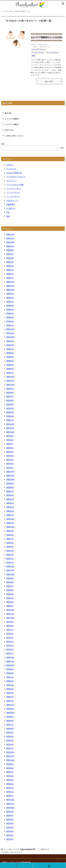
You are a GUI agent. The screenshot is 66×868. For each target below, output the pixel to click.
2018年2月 (10, 602)
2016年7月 (10, 677)
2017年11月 (10, 614)
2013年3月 (10, 831)
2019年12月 (10, 519)
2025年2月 (10, 274)
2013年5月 (10, 823)
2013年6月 (10, 819)
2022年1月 (10, 420)
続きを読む (53, 81)
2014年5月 (10, 780)
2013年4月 (10, 827)
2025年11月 (10, 238)
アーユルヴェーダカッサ (16, 176)
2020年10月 (10, 479)
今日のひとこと (12, 200)
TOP (20, 849)
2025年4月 (10, 266)
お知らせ (10, 165)
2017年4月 (10, 641)
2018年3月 (10, 598)
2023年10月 (10, 337)
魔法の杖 (8, 113)
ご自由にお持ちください (14, 136)
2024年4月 (10, 313)
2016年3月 (10, 693)
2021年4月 (10, 456)
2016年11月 (10, 661)
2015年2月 (10, 744)
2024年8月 (10, 298)
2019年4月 (10, 551)
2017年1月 (10, 653)
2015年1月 (10, 748)
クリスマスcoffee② (12, 119)
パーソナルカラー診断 (15, 184)
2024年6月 (10, 305)
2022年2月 (10, 416)
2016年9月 (10, 669)
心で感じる (11, 208)
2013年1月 (10, 839)
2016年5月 (10, 685)
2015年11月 (10, 709)
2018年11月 (10, 570)
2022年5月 (10, 404)
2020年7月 (10, 491)
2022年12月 (10, 377)
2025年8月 (10, 250)
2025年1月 (10, 278)
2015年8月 (10, 721)
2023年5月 (10, 357)
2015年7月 (10, 724)
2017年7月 (10, 630)
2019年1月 (10, 562)
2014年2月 (10, 792)
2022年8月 (10, 392)
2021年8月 (10, 440)
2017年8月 (10, 626)
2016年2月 (10, 697)
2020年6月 (10, 495)
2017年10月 (10, 618)
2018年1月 (10, 606)
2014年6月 (10, 776)
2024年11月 (10, 286)
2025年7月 (10, 254)
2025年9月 (10, 246)
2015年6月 (10, 728)
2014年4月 (10, 784)
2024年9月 (10, 293)
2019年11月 (10, 523)
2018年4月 (10, 594)
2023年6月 (10, 353)
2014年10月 (10, 760)
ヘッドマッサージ (52, 53)
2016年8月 (10, 673)
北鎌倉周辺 (11, 204)
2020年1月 (10, 515)
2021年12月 (10, 424)
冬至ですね (9, 130)
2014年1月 (10, 796)
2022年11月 (10, 380)
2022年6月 (10, 400)
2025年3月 (10, 270)
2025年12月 (10, 234)
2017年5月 (10, 638)
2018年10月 (10, 574)
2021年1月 (10, 468)
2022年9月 (10, 388)
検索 (3, 144)
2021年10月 (10, 432)
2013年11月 (10, 804)
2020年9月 (10, 483)
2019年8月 (10, 535)
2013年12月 (10, 800)
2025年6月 (10, 258)
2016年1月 (10, 701)
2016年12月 (10, 657)
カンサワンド (11, 180)
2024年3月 (10, 317)
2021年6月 (10, 448)
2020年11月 (10, 475)
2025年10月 (10, 242)
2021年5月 (10, 452)
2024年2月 (10, 321)
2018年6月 (10, 590)
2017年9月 (10, 622)
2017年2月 (10, 649)
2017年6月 (10, 633)
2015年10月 (10, 713)
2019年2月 (10, 558)
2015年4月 (10, 736)
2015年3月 (10, 740)
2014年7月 (10, 772)
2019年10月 (10, 527)
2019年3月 (10, 554)
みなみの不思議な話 (14, 173)
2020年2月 (10, 511)
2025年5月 (10, 262)
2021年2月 (10, 463)
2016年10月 (10, 665)
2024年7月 (10, 301)
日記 (8, 212)
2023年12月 (10, 329)
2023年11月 (10, 333)
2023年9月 (10, 341)
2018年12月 (10, 566)
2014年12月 (10, 752)
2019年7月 (10, 539)
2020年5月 (10, 499)
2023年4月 (10, 361)
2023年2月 (10, 369)
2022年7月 (10, 396)
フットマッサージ (38, 53)
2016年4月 (10, 689)
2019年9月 (10, 531)
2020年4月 (10, 503)
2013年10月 (10, 808)
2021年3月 (10, 460)
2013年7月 (10, 815)
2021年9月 (10, 436)
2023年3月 (10, 365)
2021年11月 (10, 428)
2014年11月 (10, 756)
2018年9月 (10, 578)
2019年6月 (10, 543)
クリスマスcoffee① (12, 124)
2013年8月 (10, 811)
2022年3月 (10, 412)
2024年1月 (10, 325)
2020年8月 (10, 487)
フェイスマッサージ (39, 49)
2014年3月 (10, 788)
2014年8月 (10, 768)
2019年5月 (10, 547)
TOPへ (49, 865)
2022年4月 (10, 408)
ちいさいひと (11, 169)
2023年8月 (10, 345)
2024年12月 (10, 282)
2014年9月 (10, 764)
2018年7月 (10, 586)
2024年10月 (10, 290)
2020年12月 (10, 471)
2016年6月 (10, 681)
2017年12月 (10, 610)
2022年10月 (10, 385)
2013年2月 (10, 835)
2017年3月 (10, 645)
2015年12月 (10, 705)
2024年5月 (10, 309)
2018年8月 (10, 582)
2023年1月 (10, 373)
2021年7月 (10, 444)
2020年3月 (10, 507)
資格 (33, 56)
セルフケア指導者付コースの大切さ (47, 37)
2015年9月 (10, 716)
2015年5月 (10, 732)
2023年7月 (10, 349)
